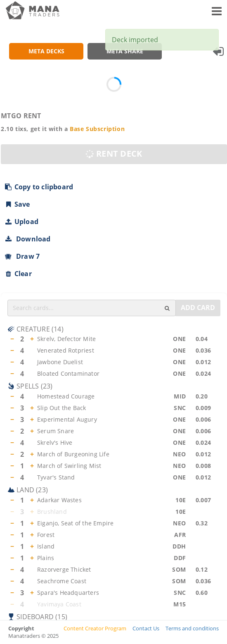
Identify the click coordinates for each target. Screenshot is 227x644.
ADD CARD (198, 308)
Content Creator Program (95, 628)
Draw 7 (22, 256)
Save (17, 204)
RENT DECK (113, 154)
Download (27, 239)
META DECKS (46, 51)
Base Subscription (97, 129)
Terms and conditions (192, 628)
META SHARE (125, 51)
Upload (21, 222)
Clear (18, 274)
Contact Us (146, 628)
